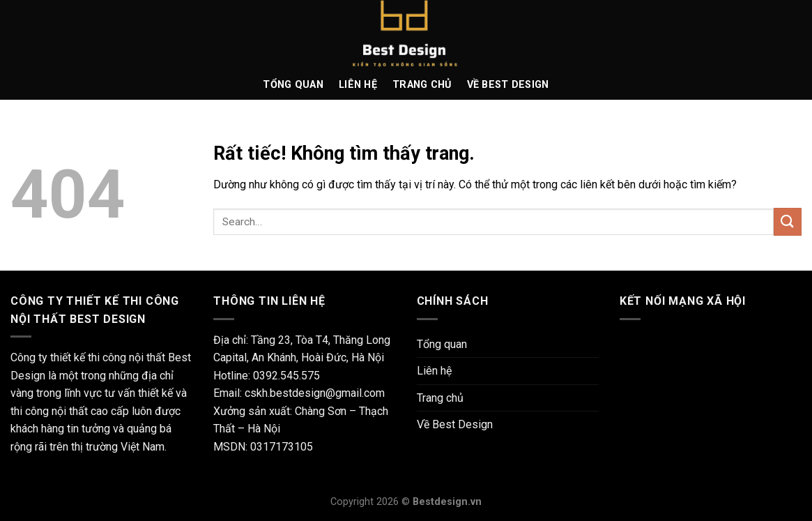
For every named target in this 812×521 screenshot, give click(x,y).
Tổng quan (293, 85)
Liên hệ (358, 85)
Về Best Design (508, 85)
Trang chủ (422, 85)
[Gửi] (788, 221)
